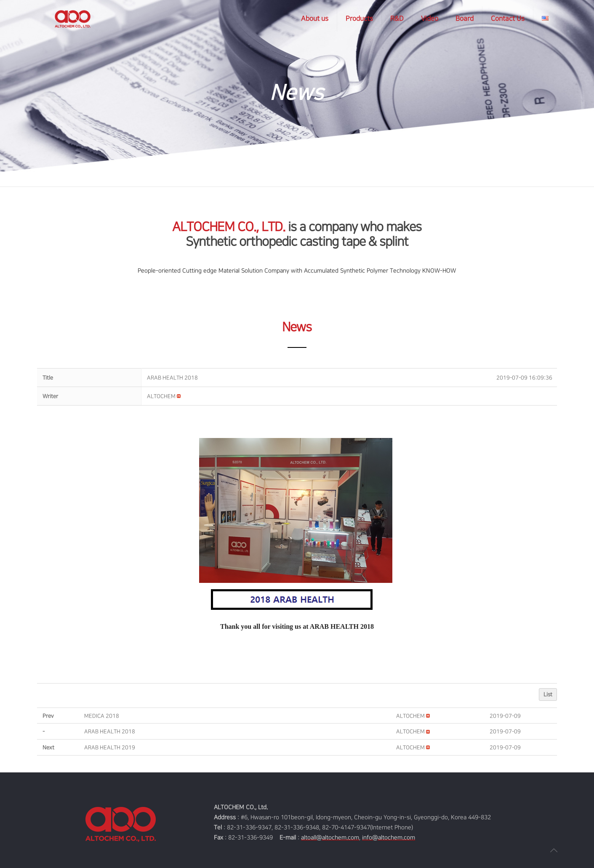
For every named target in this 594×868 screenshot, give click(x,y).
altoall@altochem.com (330, 837)
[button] (161, 396)
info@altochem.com (389, 837)
